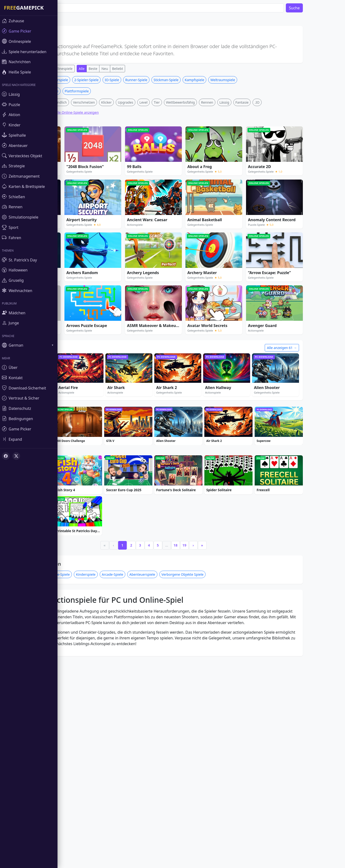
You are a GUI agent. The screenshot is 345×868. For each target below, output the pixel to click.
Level (158, 173)
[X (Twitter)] (16, 456)
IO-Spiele (126, 151)
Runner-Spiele (151, 151)
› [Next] (208, 691)
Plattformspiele (91, 162)
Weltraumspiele (237, 151)
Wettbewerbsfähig (195, 173)
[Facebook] (6, 456)
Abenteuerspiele (157, 720)
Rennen (221, 173)
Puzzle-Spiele (74, 720)
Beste (107, 69)
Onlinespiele (77, 69)
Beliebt (132, 69)
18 (190, 691)
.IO (271, 173)
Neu (119, 69)
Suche (309, 8)
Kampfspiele (209, 151)
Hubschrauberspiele (67, 151)
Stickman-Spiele (180, 151)
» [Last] (216, 691)
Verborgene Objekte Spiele (197, 720)
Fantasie (256, 173)
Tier (171, 173)
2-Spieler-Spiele (101, 151)
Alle (96, 69)
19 (199, 691)
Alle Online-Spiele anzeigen (91, 183)
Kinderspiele (100, 720)
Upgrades (140, 173)
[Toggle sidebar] (29, 439)
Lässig (239, 173)
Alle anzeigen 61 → (296, 419)
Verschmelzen (98, 173)
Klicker (121, 173)
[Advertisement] (168, 110)
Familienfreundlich (66, 173)
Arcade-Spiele (127, 720)
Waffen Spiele (62, 162)
